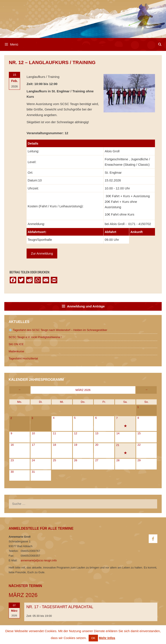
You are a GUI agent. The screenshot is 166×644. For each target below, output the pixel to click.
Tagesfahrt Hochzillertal (23, 358)
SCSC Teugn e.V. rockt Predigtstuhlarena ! (35, 337)
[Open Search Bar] (160, 44)
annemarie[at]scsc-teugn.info (39, 560)
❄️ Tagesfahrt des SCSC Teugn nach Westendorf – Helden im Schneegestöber (58, 330)
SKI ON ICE (16, 344)
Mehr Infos (107, 638)
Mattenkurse (16, 351)
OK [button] (93, 638)
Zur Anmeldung (42, 253)
